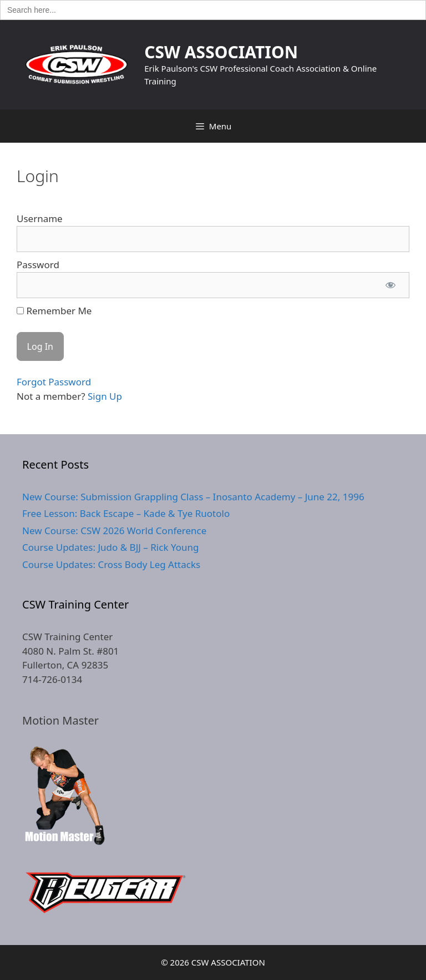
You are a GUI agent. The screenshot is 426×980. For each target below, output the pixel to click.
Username (40, 218)
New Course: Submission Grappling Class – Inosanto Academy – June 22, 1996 (193, 497)
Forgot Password (54, 382)
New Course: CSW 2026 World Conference (114, 531)
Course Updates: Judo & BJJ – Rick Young (110, 547)
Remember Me (54, 311)
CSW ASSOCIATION (221, 52)
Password (38, 265)
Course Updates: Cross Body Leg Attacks (111, 564)
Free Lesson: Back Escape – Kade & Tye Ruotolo (126, 513)
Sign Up (105, 396)
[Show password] (390, 285)
